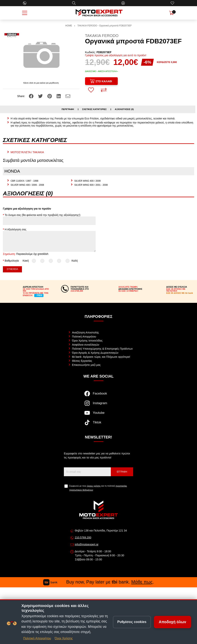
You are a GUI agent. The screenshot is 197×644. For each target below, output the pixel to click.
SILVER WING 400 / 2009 (87, 181)
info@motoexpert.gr (87, 544)
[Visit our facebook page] (98, 395)
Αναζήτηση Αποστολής (85, 332)
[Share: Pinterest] (50, 96)
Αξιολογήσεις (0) (124, 109)
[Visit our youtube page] (98, 415)
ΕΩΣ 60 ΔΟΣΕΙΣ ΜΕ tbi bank (180, 293)
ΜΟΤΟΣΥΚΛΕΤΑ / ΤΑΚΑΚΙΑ (27, 152)
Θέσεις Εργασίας (82, 361)
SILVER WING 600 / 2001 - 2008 (91, 185)
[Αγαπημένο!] (91, 90)
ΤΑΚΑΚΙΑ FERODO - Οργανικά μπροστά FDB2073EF (105, 26)
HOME (69, 26)
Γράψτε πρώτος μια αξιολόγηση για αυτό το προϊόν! (116, 55)
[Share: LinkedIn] (59, 96)
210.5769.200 (83, 537)
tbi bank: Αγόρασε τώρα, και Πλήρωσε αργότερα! (101, 357)
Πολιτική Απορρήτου (84, 337)
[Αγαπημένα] (172, 3)
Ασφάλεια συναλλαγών (86, 345)
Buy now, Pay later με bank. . (98, 582)
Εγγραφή (122, 472)
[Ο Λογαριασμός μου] (123, 3)
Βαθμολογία (12, 261)
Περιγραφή (68, 109)
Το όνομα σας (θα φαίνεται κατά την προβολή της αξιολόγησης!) (42, 215)
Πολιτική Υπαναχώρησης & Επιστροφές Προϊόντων (102, 349)
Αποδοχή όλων (172, 622)
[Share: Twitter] (41, 96)
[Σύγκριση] (104, 90)
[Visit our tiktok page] (98, 424)
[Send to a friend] (68, 96)
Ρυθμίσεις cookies (132, 622)
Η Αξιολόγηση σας (15, 229)
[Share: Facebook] (32, 96)
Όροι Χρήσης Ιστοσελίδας (87, 341)
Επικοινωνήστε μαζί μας (86, 365)
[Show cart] (171, 13)
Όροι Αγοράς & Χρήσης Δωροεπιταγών (95, 353)
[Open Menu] (25, 13)
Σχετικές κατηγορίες (94, 109)
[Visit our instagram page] (98, 405)
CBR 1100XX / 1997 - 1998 (24, 181)
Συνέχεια (12, 269)
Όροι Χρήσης (64, 638)
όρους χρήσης (94, 486)
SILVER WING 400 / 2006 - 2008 (27, 185)
